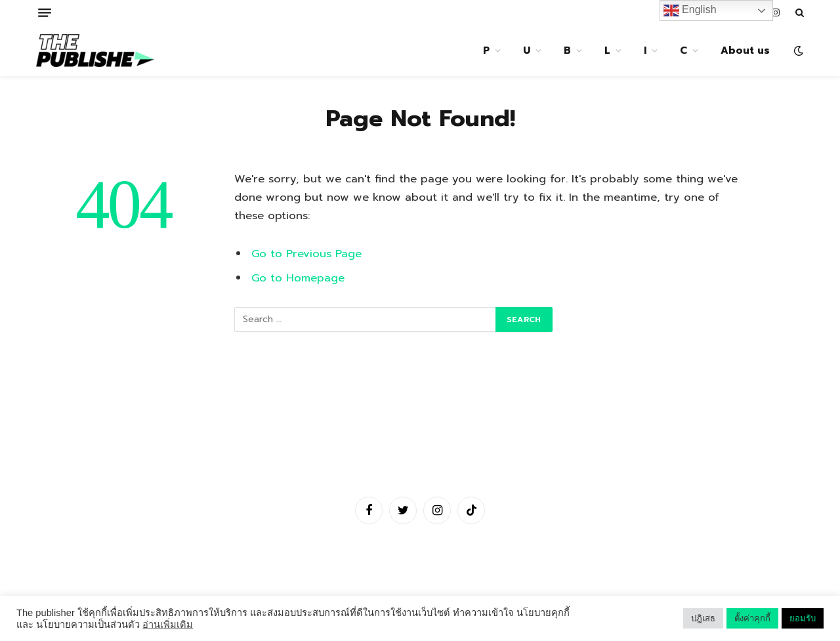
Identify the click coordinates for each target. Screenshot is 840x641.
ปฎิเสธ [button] (703, 618)
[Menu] (45, 13)
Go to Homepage (298, 278)
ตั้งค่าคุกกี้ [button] (752, 618)
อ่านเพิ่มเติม (168, 625)
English (690, 10)
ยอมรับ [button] (803, 618)
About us (745, 51)
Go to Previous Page (306, 254)
